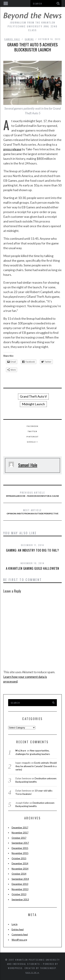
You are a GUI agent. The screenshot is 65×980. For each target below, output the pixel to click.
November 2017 (20, 833)
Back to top (32, 973)
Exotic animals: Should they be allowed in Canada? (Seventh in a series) (36, 766)
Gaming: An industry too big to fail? (32, 550)
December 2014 (20, 863)
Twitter (32, 431)
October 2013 (19, 894)
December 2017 (20, 828)
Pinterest (32, 437)
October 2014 (19, 874)
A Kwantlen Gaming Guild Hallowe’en (33, 568)
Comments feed (20, 935)
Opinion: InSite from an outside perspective (32, 512)
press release (12, 149)
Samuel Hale (12, 39)
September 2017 (20, 843)
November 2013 (20, 889)
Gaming (29, 39)
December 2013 (20, 884)
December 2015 (20, 848)
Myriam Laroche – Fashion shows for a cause (32, 494)
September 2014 (20, 879)
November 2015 (20, 853)
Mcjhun (21, 751)
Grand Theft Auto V (33, 396)
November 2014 (20, 869)
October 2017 (19, 838)
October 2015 (19, 858)
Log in (15, 924)
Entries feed (18, 929)
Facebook (33, 426)
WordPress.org (19, 940)
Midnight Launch (33, 404)
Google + (32, 442)
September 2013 (20, 900)
